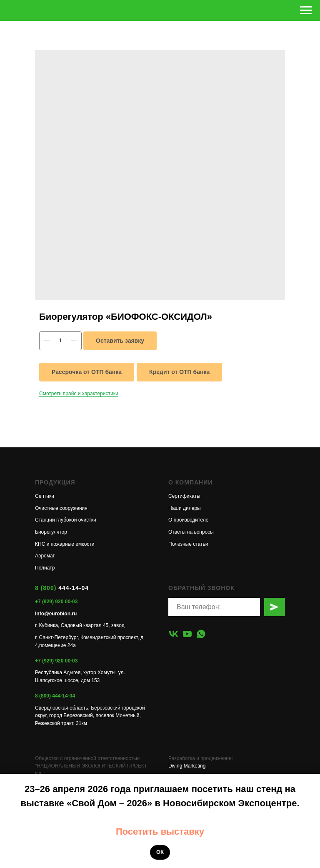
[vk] (174, 634)
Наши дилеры (185, 508)
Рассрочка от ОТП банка (87, 372)
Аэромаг (45, 556)
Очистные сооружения (61, 508)
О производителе (188, 520)
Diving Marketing (187, 766)
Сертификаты (184, 496)
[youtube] (187, 634)
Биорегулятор (51, 532)
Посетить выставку (160, 832)
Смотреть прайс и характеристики (79, 394)
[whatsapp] (201, 634)
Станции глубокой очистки (66, 520)
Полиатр (45, 568)
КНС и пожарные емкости (65, 544)
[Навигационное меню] (306, 10)
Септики (45, 496)
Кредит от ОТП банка (179, 372)
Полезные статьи (188, 544)
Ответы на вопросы (191, 532)
